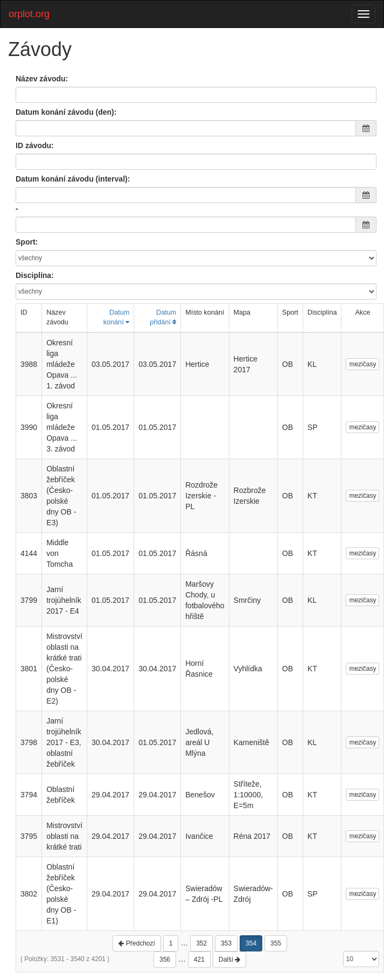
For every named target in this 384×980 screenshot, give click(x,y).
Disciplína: (35, 275)
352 (201, 943)
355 (276, 943)
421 (199, 960)
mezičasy (362, 364)
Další (230, 960)
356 (165, 960)
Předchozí (137, 943)
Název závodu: (42, 79)
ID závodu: (35, 145)
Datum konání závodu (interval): (73, 179)
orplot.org (29, 14)
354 (251, 943)
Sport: (27, 242)
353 (226, 943)
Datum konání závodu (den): (66, 112)
